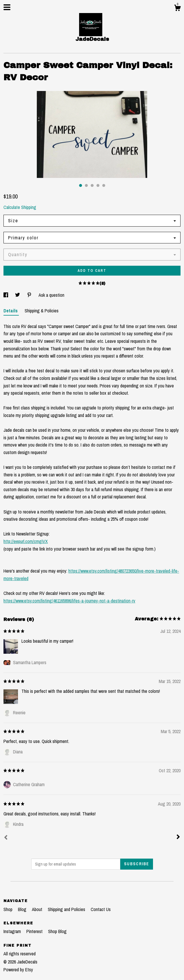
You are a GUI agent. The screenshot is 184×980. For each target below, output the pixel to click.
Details (11, 311)
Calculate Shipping (20, 207)
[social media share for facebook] (6, 295)
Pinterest (35, 931)
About (38, 909)
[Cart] (177, 9)
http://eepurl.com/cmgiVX (26, 541)
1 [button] (81, 185)
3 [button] (92, 185)
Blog (23, 909)
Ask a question (51, 295)
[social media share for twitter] (18, 295)
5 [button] (104, 185)
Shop (9, 909)
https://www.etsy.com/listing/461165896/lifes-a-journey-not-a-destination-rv (69, 601)
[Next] (178, 837)
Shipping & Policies (42, 311)
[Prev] (6, 838)
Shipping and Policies (67, 909)
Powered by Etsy (18, 970)
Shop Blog (57, 931)
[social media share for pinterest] (30, 295)
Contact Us (101, 909)
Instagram (13, 931)
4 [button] (98, 185)
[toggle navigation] (7, 7)
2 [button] (86, 185)
